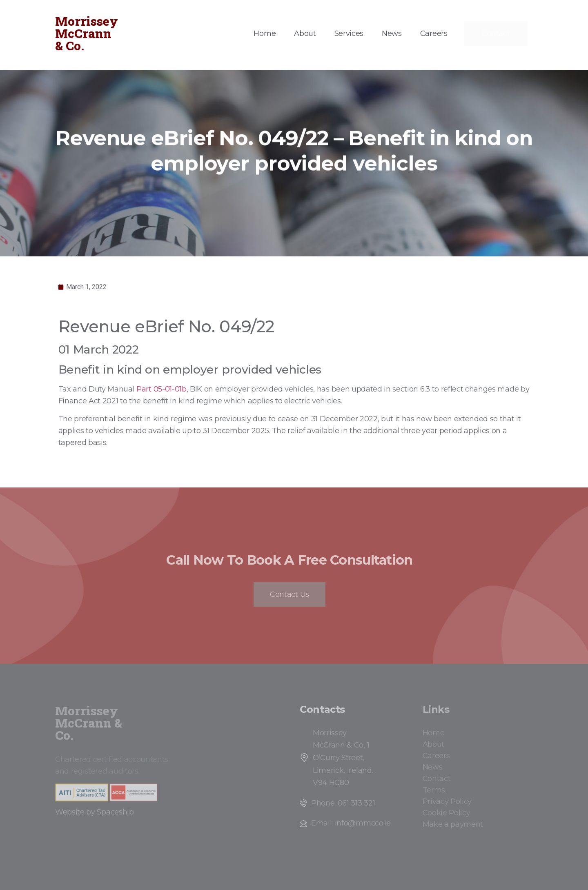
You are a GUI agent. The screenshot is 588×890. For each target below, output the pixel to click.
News (392, 33)
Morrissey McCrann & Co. (87, 33)
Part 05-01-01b (161, 389)
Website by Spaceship (95, 812)
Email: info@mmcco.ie (351, 823)
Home (265, 33)
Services (349, 33)
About (305, 33)
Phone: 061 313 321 (343, 803)
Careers (434, 33)
